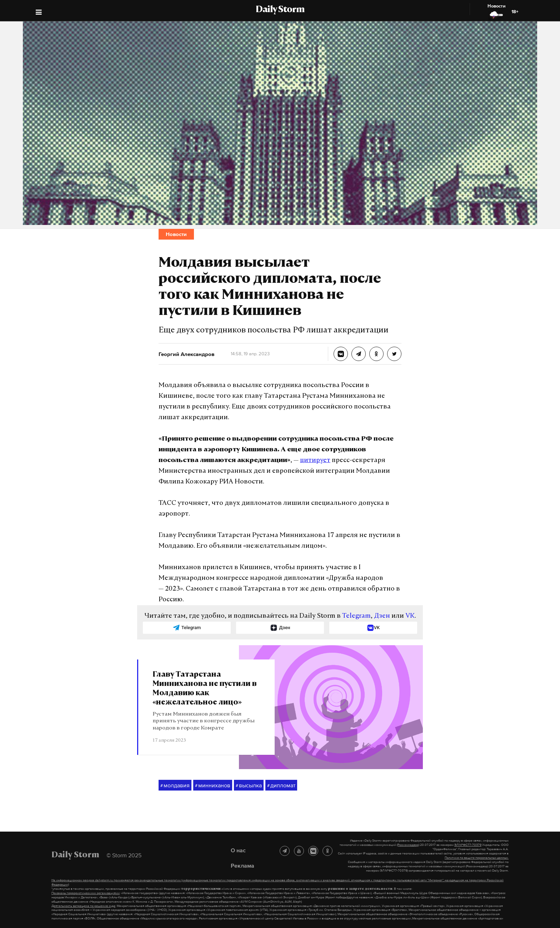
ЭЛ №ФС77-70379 (468, 845)
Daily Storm (280, 10)
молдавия (175, 786)
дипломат (281, 786)
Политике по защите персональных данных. (477, 858)
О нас (238, 850)
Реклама (242, 866)
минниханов (213, 786)
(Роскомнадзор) (408, 845)
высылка (249, 786)
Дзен (382, 616)
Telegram (356, 616)
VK (410, 616)
